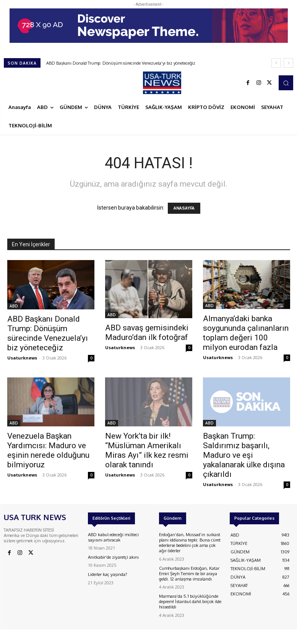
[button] (286, 83)
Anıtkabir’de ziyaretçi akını (113, 557)
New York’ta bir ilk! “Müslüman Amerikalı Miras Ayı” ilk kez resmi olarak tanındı (147, 450)
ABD (14, 306)
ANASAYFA (184, 208)
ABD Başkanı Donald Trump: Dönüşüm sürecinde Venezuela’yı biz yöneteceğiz (121, 63)
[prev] (276, 63)
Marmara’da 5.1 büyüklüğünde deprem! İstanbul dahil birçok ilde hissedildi (190, 599)
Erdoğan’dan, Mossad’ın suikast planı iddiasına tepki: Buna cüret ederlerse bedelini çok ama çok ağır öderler (190, 542)
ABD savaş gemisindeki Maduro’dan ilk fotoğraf (147, 333)
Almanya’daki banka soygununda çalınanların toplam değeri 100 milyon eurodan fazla (246, 333)
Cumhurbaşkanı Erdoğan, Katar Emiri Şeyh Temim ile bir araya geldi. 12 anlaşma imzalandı (189, 572)
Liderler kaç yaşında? (108, 574)
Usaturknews (22, 358)
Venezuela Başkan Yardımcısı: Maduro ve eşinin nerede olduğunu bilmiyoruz (48, 450)
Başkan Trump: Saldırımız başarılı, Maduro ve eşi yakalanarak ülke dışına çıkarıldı (244, 455)
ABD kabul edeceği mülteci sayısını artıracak (113, 537)
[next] (288, 63)
